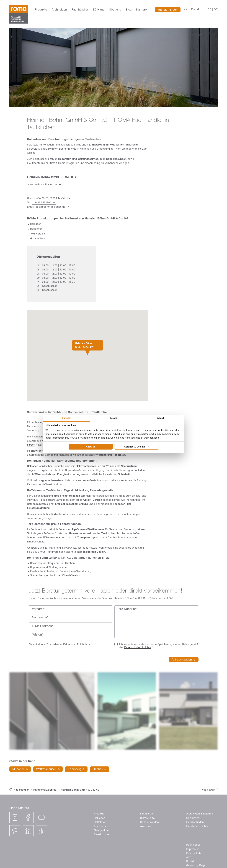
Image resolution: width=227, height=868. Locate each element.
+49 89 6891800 (42, 203)
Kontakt (191, 862)
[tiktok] (41, 831)
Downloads (193, 818)
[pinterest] (15, 831)
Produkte (41, 10)
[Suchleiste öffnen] (186, 10)
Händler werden (150, 822)
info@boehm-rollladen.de (50, 207)
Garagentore (101, 831)
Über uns (115, 10)
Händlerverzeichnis (45, 790)
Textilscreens (102, 827)
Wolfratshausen (48, 769)
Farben (31, 445)
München (20, 769)
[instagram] (15, 817)
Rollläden (33, 466)
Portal (195, 10)
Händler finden (168, 10)
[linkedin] (28, 831)
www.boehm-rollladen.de (42, 185)
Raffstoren (100, 822)
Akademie (146, 827)
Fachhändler (80, 10)
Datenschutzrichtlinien (138, 648)
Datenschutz (194, 854)
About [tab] (160, 418)
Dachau (99, 769)
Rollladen (100, 818)
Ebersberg (76, 769)
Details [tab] (113, 418)
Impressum (193, 849)
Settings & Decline (137, 447)
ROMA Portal (148, 818)
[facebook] (28, 817)
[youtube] (41, 817)
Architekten (59, 10)
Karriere (141, 10)
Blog (129, 10)
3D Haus (99, 10)
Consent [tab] (67, 418)
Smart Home (101, 835)
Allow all (91, 447)
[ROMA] (19, 14)
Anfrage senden (184, 660)
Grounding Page (196, 866)
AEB (189, 858)
